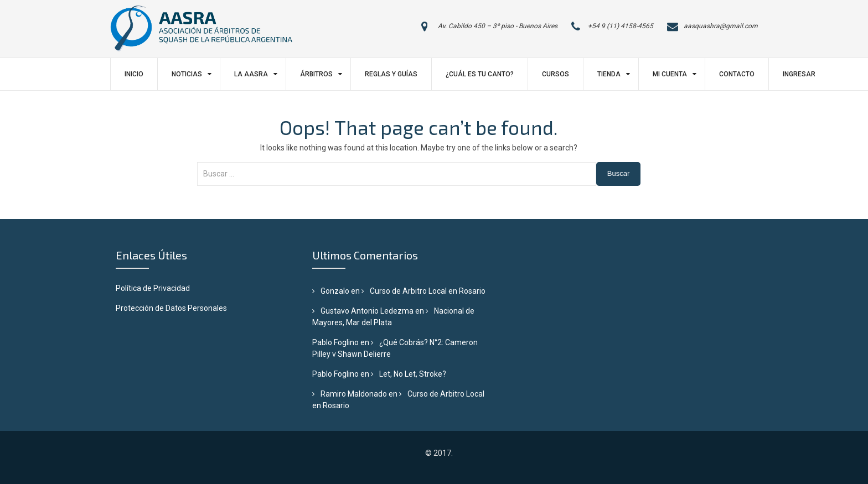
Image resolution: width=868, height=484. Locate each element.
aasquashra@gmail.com (721, 26)
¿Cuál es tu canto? (480, 74)
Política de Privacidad (153, 288)
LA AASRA (251, 74)
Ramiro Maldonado (354, 394)
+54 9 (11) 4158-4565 (621, 26)
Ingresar (799, 74)
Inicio (134, 74)
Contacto (737, 74)
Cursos (556, 74)
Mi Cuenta (670, 74)
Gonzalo (335, 291)
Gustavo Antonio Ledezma (367, 311)
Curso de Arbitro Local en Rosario (428, 291)
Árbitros (316, 74)
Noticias (187, 74)
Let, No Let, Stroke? (413, 374)
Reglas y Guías (391, 74)
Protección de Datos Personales (171, 308)
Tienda (609, 74)
